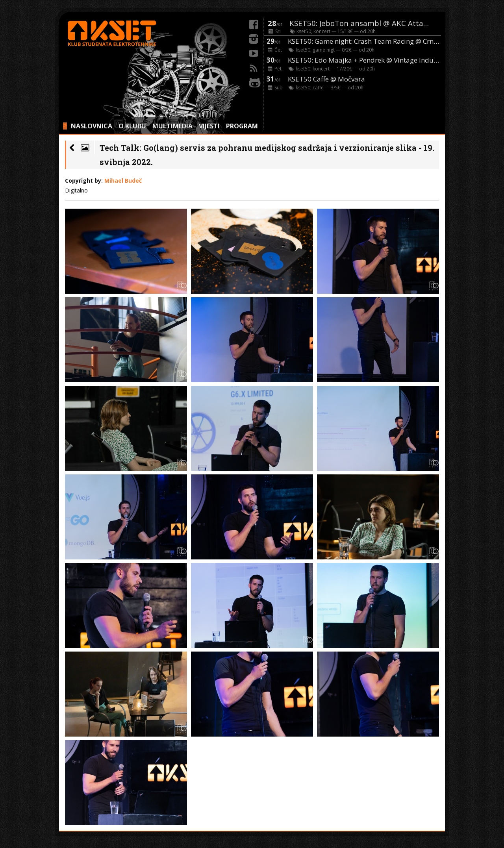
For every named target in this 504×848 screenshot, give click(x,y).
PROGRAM (242, 126)
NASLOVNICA (92, 126)
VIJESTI (209, 126)
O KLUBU (132, 126)
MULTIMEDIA (172, 126)
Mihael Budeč (123, 181)
